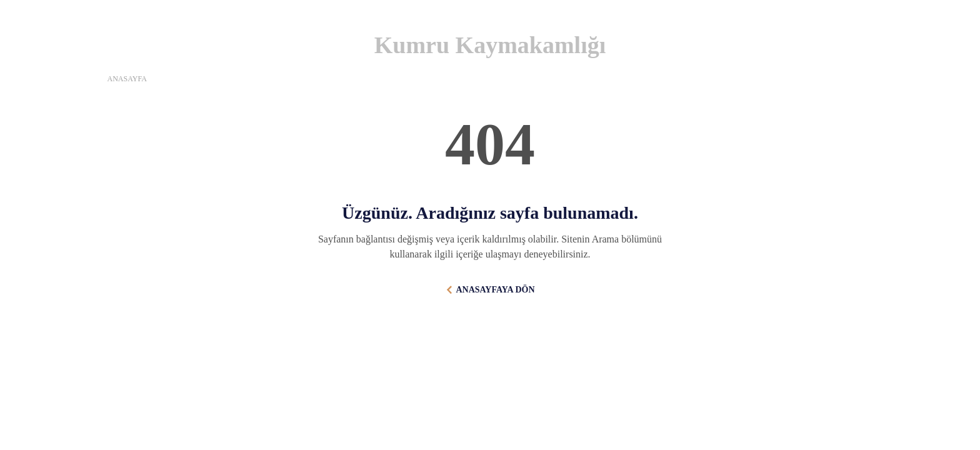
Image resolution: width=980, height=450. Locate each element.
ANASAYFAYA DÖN (495, 290)
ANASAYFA (127, 79)
